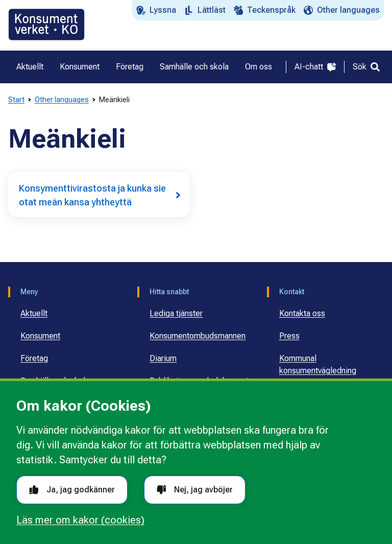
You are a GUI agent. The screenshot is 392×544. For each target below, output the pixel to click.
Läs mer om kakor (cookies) (80, 520)
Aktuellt (34, 313)
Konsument (40, 336)
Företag (34, 358)
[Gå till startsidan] (46, 25)
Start (16, 100)
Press (289, 336)
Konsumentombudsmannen (198, 336)
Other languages (62, 100)
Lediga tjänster (176, 313)
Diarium (163, 358)
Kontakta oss (302, 313)
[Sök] (366, 67)
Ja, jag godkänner (72, 490)
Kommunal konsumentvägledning (318, 364)
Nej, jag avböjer (195, 490)
